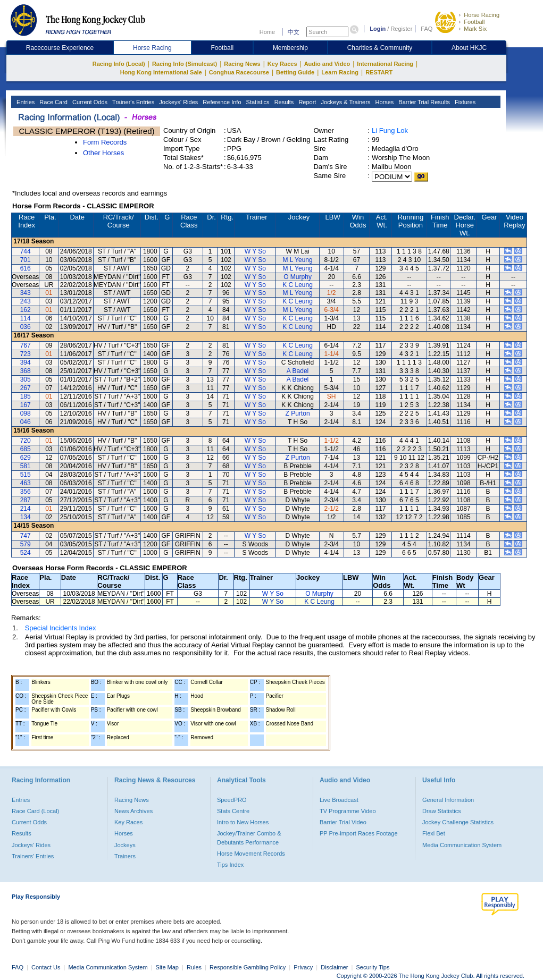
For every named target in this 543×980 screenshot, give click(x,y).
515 (26, 475)
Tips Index (230, 865)
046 (26, 422)
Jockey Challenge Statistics (458, 822)
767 (26, 345)
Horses (383, 102)
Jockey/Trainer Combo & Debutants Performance (249, 838)
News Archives (133, 811)
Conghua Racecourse (239, 72)
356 (26, 492)
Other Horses (103, 153)
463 (26, 483)
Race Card (53, 102)
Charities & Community (380, 48)
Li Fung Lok (390, 130)
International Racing (385, 64)
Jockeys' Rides (178, 102)
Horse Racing (482, 15)
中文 (294, 32)
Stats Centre (233, 811)
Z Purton (298, 413)
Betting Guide (295, 72)
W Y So (255, 251)
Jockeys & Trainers (345, 102)
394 (26, 362)
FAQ (427, 29)
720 (26, 441)
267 (26, 388)
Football (474, 22)
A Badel (298, 371)
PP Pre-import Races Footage (359, 833)
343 (26, 293)
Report (306, 102)
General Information (448, 800)
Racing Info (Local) (119, 64)
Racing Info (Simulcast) (185, 64)
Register (401, 29)
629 (26, 458)
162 (26, 310)
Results (283, 102)
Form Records (105, 142)
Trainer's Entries (132, 102)
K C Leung (298, 285)
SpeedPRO (232, 800)
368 (26, 371)
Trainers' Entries (33, 856)
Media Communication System (462, 845)
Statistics (257, 102)
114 (26, 318)
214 (26, 509)
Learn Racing (340, 72)
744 (26, 251)
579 (26, 544)
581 (26, 466)
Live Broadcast (339, 800)
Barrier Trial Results (423, 102)
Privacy (303, 967)
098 (26, 413)
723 (26, 354)
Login (378, 29)
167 (26, 405)
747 (26, 536)
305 (26, 379)
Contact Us (46, 967)
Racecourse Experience (60, 48)
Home (267, 32)
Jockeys (125, 845)
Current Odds (89, 102)
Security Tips (373, 967)
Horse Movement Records (251, 854)
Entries (25, 102)
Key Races (282, 64)
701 (26, 260)
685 (26, 449)
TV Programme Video (348, 811)
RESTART (379, 72)
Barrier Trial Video (343, 822)
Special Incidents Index (61, 628)
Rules (195, 967)
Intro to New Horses (243, 822)
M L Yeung (297, 260)
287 (26, 500)
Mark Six (475, 29)
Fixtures (464, 102)
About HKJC (469, 48)
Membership (290, 48)
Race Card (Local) (35, 811)
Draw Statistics (442, 811)
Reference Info (221, 102)
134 (26, 517)
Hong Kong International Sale (161, 72)
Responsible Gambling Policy (248, 967)
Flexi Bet (434, 833)
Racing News (242, 64)
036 (26, 327)
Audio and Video (327, 64)
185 (26, 396)
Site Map (167, 967)
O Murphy (298, 277)
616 (26, 268)
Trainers (125, 856)
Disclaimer (334, 967)
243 (26, 301)
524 (26, 553)
